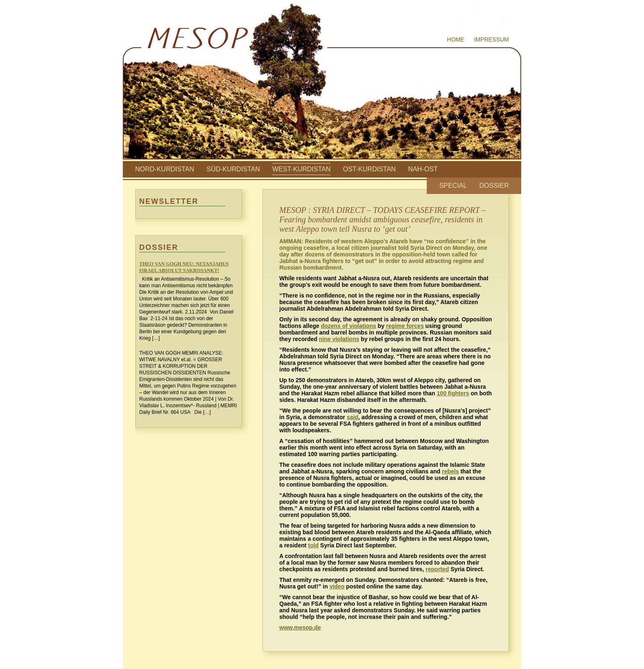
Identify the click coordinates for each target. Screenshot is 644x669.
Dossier (494, 186)
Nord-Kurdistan (165, 169)
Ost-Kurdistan (369, 169)
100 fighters (453, 393)
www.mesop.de (300, 627)
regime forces (405, 326)
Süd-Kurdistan (233, 169)
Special (453, 186)
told (313, 545)
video (337, 586)
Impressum (491, 39)
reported (437, 569)
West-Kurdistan (301, 169)
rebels (450, 471)
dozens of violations (348, 326)
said (352, 417)
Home (455, 39)
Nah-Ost (423, 169)
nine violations (339, 339)
